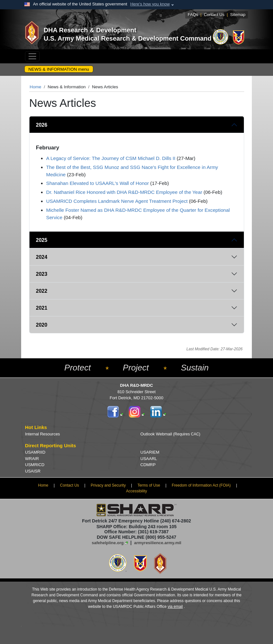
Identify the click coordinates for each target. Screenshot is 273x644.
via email (175, 607)
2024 (42, 257)
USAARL (149, 459)
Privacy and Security (108, 485)
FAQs (193, 15)
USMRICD (35, 465)
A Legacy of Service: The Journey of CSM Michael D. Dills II (111, 158)
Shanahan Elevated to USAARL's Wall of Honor (98, 183)
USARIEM (150, 452)
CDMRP (148, 465)
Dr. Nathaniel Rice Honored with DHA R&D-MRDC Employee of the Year (124, 192)
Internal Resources (42, 434)
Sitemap (238, 15)
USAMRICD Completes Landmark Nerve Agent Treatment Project (117, 201)
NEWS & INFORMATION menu (59, 69)
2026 (42, 125)
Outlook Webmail (170, 434)
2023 (42, 274)
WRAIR (32, 459)
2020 (42, 325)
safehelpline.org (108, 543)
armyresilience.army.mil (158, 543)
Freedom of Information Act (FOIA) (201, 485)
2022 (42, 291)
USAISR (33, 471)
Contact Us (214, 15)
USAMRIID (35, 452)
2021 (42, 308)
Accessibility (136, 491)
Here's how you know (150, 4)
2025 (42, 240)
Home (36, 87)
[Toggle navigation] (32, 56)
